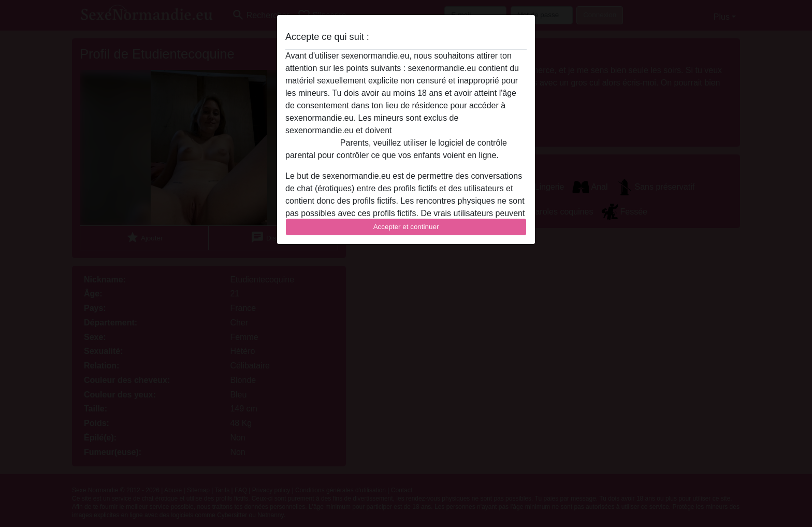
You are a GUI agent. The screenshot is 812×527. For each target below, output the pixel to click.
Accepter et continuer (406, 227)
